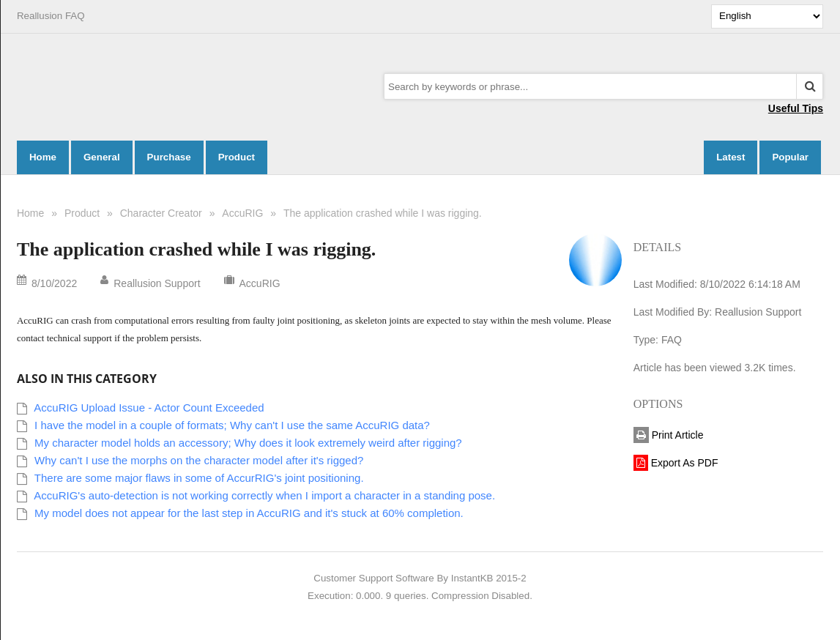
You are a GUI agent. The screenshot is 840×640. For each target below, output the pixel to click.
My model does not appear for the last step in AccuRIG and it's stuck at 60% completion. (249, 513)
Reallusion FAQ (51, 16)
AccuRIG (242, 213)
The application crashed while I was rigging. (383, 213)
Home (30, 213)
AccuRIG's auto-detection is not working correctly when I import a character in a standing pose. (264, 495)
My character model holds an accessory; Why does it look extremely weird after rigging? (248, 443)
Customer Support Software (373, 578)
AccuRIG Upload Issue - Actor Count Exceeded (149, 408)
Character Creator (161, 213)
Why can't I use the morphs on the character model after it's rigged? (199, 460)
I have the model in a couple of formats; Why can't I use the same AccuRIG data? (232, 425)
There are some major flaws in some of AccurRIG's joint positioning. (199, 478)
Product (82, 213)
